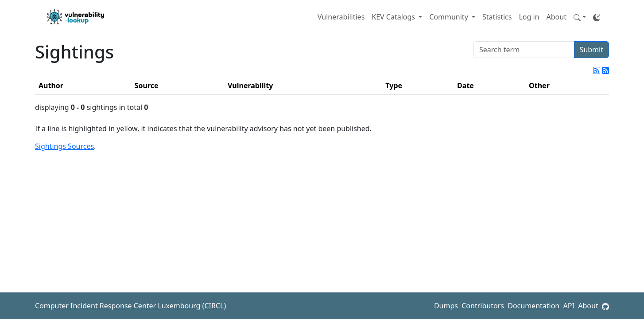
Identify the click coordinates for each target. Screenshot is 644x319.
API (569, 306)
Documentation (533, 306)
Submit (592, 50)
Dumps (446, 306)
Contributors (483, 306)
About (557, 17)
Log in (529, 17)
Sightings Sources (64, 146)
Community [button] (450, 17)
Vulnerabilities (341, 17)
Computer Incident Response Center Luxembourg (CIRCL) (130, 306)
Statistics (497, 17)
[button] (580, 17)
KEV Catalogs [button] (394, 17)
